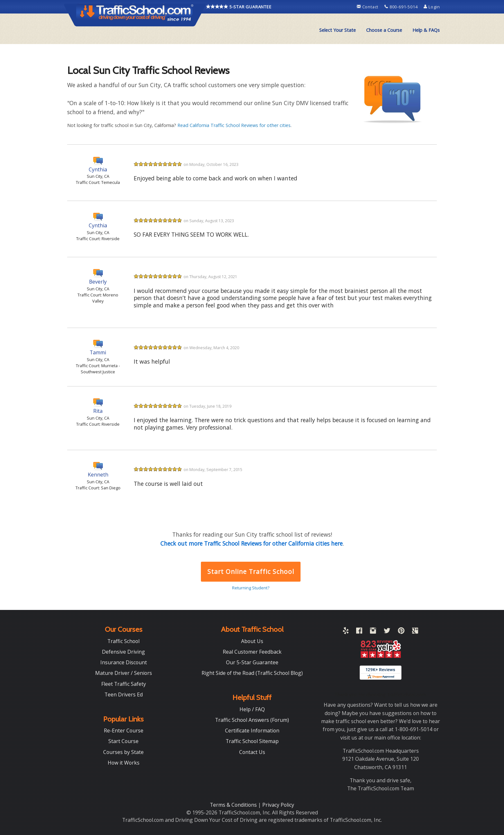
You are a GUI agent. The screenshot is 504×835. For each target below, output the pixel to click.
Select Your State (337, 30)
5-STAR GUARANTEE (239, 7)
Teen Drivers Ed (124, 694)
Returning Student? (251, 588)
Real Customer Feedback (252, 652)
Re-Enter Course (124, 731)
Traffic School (123, 641)
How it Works (124, 763)
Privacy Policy (278, 805)
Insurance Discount (124, 662)
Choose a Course (384, 30)
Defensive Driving (123, 652)
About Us (252, 641)
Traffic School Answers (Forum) (252, 720)
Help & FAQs (426, 30)
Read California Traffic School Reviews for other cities (234, 125)
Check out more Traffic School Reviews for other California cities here (252, 543)
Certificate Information (252, 731)
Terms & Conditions (234, 805)
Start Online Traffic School (251, 572)
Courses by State (123, 752)
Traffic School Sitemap (252, 741)
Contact (368, 7)
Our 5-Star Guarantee (252, 662)
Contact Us (252, 752)
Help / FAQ (252, 709)
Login (432, 7)
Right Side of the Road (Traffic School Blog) (252, 673)
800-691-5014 (402, 7)
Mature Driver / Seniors (124, 673)
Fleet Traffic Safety (124, 684)
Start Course (123, 741)
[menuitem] (337, 30)
